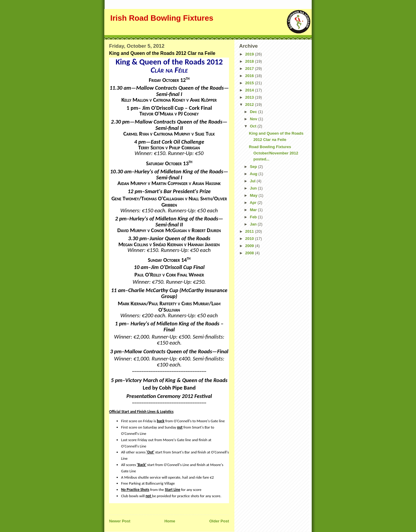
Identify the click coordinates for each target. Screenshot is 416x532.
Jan (254, 224)
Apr (254, 203)
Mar (254, 210)
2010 (250, 239)
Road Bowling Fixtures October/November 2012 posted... (273, 153)
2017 (250, 69)
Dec (254, 112)
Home (170, 521)
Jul (253, 181)
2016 (250, 76)
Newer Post (120, 521)
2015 (250, 83)
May (254, 195)
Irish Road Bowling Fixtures (162, 18)
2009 (250, 246)
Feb (254, 217)
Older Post (219, 521)
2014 (250, 90)
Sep (254, 167)
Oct (254, 126)
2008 (250, 253)
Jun (254, 188)
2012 (250, 105)
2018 (250, 61)
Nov (254, 119)
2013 (250, 97)
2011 (250, 231)
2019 (250, 54)
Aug (254, 174)
